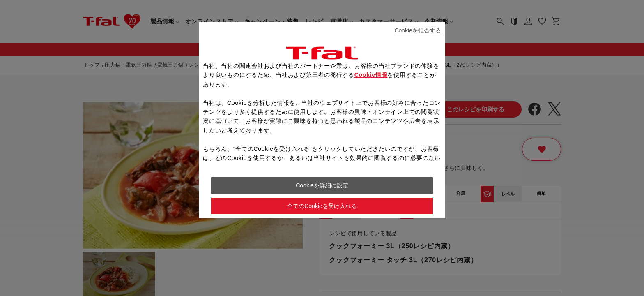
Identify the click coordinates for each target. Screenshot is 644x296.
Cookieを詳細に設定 (322, 185)
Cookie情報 (371, 75)
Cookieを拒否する (418, 30)
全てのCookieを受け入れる (322, 206)
